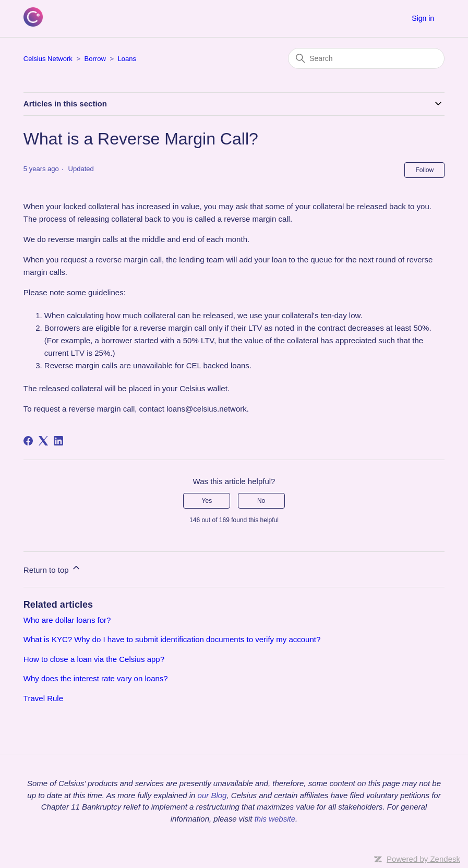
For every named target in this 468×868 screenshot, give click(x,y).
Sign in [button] (423, 18)
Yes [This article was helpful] (207, 501)
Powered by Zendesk (423, 859)
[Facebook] (28, 441)
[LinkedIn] (58, 441)
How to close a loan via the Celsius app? (94, 659)
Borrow (95, 59)
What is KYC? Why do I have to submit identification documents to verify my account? (172, 639)
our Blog (212, 795)
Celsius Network (48, 59)
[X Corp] (43, 441)
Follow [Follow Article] (424, 170)
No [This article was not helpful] (261, 501)
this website (275, 819)
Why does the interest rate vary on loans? (96, 678)
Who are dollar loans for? (67, 620)
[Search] (366, 58)
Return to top (52, 568)
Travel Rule (43, 698)
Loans (127, 59)
